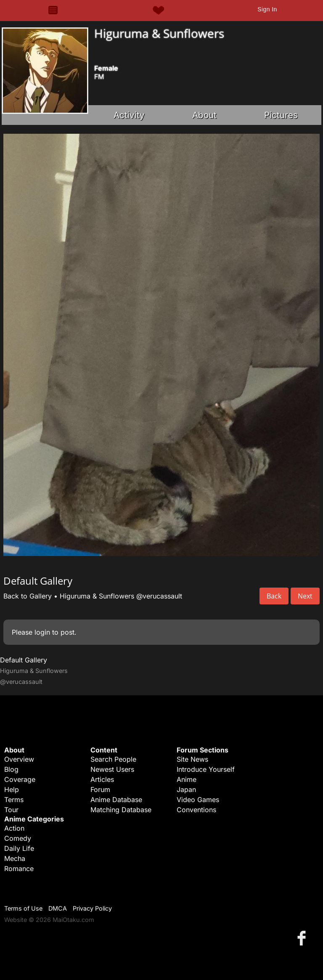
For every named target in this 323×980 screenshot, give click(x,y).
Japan (186, 789)
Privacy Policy (92, 908)
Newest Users (112, 769)
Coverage (20, 779)
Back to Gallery (28, 596)
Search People (113, 759)
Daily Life (19, 848)
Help (12, 789)
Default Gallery (24, 660)
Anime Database (116, 800)
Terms (14, 800)
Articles (102, 779)
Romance (19, 869)
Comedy (18, 838)
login (42, 632)
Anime (187, 779)
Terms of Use (23, 908)
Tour (11, 810)
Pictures (281, 115)
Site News (192, 759)
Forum (100, 789)
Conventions (196, 810)
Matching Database (121, 810)
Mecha (15, 858)
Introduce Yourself (206, 769)
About (204, 115)
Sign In (267, 9)
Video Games (198, 800)
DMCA (58, 908)
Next (305, 596)
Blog (11, 769)
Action (14, 828)
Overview (19, 759)
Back (274, 596)
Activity (129, 115)
